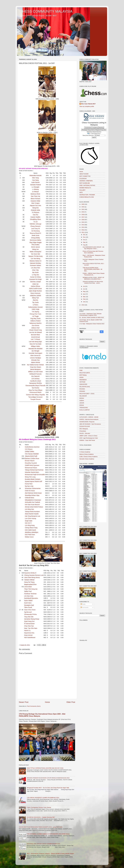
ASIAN (81, 377)
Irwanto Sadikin (35, 217)
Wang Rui (36, 208)
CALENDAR (83, 179)
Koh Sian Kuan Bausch (32, 505)
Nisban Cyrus (29, 537)
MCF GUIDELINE (85, 183)
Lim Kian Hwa (29, 596)
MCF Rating (83, 375)
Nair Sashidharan (30, 638)
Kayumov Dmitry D (30, 573)
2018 (83, 215)
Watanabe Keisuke (35, 175)
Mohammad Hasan (31, 468)
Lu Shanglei (35, 187)
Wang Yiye (35, 298)
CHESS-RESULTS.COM (87, 197)
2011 (83, 232)
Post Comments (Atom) (34, 706)
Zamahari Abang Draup (32, 619)
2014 (83, 225)
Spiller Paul (28, 591)
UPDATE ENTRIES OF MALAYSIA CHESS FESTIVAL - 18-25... (93, 282)
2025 (83, 204)
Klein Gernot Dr (35, 355)
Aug (84, 245)
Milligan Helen (35, 346)
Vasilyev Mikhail (29, 580)
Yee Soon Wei (35, 254)
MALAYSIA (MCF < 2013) (87, 394)
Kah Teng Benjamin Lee (33, 516)
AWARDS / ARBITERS (86, 181)
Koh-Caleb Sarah (30, 530)
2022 (83, 209)
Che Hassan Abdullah (32, 454)
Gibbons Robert (35, 321)
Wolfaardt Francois (35, 374)
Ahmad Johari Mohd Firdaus (34, 507)
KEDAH (82, 398)
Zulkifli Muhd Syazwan (32, 465)
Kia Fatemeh (35, 376)
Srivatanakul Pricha (30, 614)
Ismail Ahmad (36, 337)
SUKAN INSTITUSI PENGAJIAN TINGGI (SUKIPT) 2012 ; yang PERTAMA (41, 827)
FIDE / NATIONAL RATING (87, 185)
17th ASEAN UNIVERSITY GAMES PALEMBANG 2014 (43, 798)
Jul (84, 286)
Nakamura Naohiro (36, 323)
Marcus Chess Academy (87, 454)
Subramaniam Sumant (35, 307)
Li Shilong (35, 189)
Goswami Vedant (35, 265)
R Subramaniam (29, 624)
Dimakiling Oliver (35, 219)
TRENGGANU (84, 408)
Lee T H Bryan (36, 339)
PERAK (82, 405)
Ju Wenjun (35, 192)
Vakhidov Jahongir (36, 224)
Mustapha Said (29, 605)
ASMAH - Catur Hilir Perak (87, 440)
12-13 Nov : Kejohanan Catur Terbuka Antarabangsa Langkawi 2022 (90, 314)
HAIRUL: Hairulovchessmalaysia (89, 419)
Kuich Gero (28, 603)
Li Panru (35, 305)
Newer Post (24, 702)
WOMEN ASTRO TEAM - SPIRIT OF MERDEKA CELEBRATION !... (93, 278)
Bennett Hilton (35, 335)
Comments (85, 607)
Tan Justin (36, 302)
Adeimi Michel (35, 362)
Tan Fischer (36, 388)
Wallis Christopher (35, 252)
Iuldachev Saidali (35, 296)
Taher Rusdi (28, 607)
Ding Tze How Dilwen (35, 390)
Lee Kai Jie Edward (35, 332)
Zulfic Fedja (36, 309)
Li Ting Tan (35, 275)
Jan (84, 302)
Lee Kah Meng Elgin (35, 342)
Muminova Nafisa (36, 240)
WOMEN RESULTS (85, 188)
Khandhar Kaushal (31, 463)
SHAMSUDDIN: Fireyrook (87, 422)
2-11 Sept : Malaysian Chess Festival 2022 (92, 324)
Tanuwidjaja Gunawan (35, 397)
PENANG (82, 391)
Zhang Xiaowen (36, 226)
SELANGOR (83, 396)
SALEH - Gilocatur (85, 433)
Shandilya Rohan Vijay (32, 495)
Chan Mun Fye (29, 626)
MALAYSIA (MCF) (85, 373)
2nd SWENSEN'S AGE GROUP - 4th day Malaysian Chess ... (93, 248)
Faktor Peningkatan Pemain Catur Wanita (39, 807)
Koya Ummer (28, 635)
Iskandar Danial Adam (32, 472)
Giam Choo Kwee (30, 610)
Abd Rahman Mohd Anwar (33, 493)
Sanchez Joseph (35, 282)
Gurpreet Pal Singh (35, 279)
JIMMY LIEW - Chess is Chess (88, 436)
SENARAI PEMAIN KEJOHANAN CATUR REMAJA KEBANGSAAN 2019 (48, 778)
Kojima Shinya (36, 286)
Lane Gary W (35, 229)
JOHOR (82, 403)
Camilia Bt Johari (35, 381)
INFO (81, 192)
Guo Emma (36, 325)
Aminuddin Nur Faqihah (32, 502)
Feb (84, 299)
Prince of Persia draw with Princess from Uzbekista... (93, 252)
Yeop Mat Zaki (29, 617)
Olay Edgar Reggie (35, 242)
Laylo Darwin (35, 182)
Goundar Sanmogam (35, 353)
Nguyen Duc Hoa (36, 205)
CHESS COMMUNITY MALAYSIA (46, 11)
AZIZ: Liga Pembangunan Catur (89, 438)
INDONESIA (83, 380)
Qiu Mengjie (35, 351)
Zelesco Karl (36, 328)
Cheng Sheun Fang (31, 528)
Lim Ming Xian (29, 509)
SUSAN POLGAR (85, 426)
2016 (83, 220)
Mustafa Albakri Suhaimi (33, 479)
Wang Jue (35, 249)
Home (47, 702)
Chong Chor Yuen (35, 314)
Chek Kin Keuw (30, 491)
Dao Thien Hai (36, 196)
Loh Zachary (36, 379)
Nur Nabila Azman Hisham (35, 365)
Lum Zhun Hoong (30, 518)
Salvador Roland (35, 185)
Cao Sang (35, 180)
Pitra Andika (35, 245)
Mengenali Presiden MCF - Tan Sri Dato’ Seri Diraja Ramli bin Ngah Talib (48, 788)
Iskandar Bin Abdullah (35, 349)
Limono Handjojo (35, 358)
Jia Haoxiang (35, 231)
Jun (84, 289)
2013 (83, 227)
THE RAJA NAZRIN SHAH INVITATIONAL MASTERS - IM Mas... (92, 269)
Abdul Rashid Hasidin (32, 514)
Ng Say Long (29, 486)
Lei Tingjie (36, 316)
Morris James (36, 247)
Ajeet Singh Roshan (35, 291)
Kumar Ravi (29, 484)
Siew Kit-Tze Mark (35, 344)
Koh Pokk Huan (30, 535)
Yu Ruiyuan (35, 212)
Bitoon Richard (35, 199)
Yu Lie (35, 222)
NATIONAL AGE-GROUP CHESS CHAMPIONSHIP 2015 (43, 844)
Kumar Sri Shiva (35, 277)
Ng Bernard (28, 612)
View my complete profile (87, 106)
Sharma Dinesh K (35, 233)
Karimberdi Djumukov (31, 598)
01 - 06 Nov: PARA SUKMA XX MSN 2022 (92, 317)
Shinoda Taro (35, 360)
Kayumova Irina (29, 633)
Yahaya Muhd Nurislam (32, 512)
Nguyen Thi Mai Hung (35, 256)
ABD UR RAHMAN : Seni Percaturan (90, 424)
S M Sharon (29, 449)
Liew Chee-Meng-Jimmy (32, 577)
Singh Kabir (29, 521)
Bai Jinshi (35, 272)
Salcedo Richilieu (35, 263)
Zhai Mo (35, 300)
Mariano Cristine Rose (32, 458)
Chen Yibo (36, 270)
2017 (83, 217)
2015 (83, 222)
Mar (84, 297)
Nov (84, 237)
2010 (83, 305)
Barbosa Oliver (35, 194)
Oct (84, 240)
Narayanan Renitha (35, 383)
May (84, 291)
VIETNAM (82, 382)
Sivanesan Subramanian (33, 488)
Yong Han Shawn (35, 367)
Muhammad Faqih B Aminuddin (35, 475)
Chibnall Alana (29, 498)
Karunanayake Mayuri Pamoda (35, 385)
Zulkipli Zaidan (30, 451)
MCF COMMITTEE (85, 176)
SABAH (82, 401)
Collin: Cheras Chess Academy (88, 457)
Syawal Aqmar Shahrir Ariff (33, 481)
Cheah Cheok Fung (36, 330)
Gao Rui (35, 215)
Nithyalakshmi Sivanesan (33, 500)
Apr (84, 294)
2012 (83, 230)
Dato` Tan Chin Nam (31, 628)
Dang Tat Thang (29, 582)
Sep (84, 242)
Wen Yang (35, 178)
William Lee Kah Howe (35, 372)
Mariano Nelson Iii (36, 261)
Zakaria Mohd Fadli (31, 456)
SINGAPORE (83, 384)
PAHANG (82, 389)
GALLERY (82, 190)
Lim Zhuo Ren (35, 268)
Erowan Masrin (30, 461)
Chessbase (83, 431)
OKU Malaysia (84, 429)
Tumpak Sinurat (35, 399)
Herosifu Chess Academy (87, 459)
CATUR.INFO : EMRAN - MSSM (89, 417)
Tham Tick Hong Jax (31, 589)
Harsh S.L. (28, 631)
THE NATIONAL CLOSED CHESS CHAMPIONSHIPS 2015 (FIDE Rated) (48, 834)
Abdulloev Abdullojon (32, 532)
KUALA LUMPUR (84, 410)
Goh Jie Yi (28, 523)
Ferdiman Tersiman (30, 594)
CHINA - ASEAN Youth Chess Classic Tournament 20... (94, 274)
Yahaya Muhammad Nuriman (34, 470)
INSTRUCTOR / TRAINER (87, 195)
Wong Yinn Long (30, 477)
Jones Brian (28, 587)
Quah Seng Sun (29, 621)
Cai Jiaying (36, 312)
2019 (83, 212)
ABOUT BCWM (84, 174)
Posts (83, 604)
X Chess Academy (85, 452)
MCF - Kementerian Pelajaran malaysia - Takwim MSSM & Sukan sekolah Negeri (50, 853)
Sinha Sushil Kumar (35, 289)
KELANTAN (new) (85, 387)
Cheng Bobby (35, 238)
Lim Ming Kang (30, 525)
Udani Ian (35, 284)
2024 (83, 207)
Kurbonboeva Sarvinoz (32, 447)
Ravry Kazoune (35, 293)
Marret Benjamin (36, 369)
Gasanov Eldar (35, 201)
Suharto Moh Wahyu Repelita (35, 395)
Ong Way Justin (35, 319)
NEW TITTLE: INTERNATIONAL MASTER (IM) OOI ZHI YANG (45, 768)
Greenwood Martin (35, 392)
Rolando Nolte (35, 210)
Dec (84, 235)
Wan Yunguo (35, 203)
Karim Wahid (28, 601)
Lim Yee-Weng (35, 259)
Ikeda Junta (36, 235)
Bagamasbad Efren (30, 584)
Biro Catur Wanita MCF (88, 104)
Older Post (71, 702)
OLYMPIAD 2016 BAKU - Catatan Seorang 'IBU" (41, 817)
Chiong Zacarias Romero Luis (34, 575)
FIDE (81, 370)
